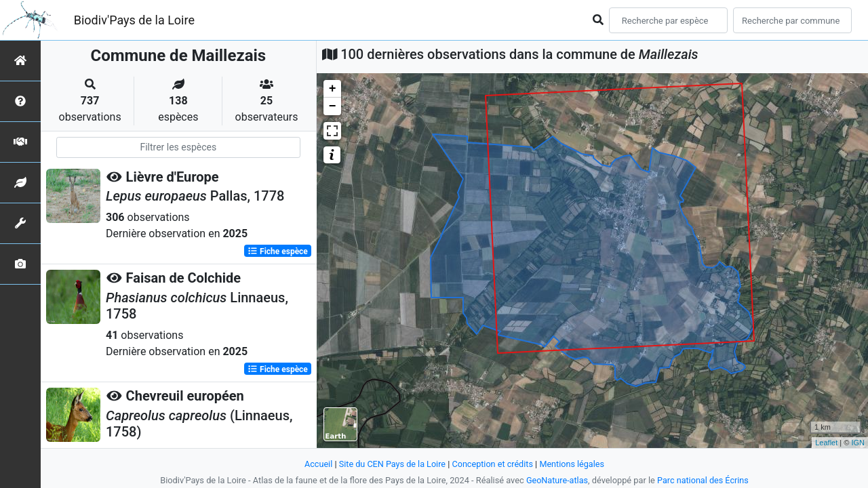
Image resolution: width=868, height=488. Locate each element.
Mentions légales (573, 464)
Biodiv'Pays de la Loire (134, 20)
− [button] (333, 106)
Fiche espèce (278, 251)
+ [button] (333, 89)
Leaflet (826, 443)
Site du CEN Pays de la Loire (391, 464)
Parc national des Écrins (704, 480)
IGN (858, 443)
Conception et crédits (493, 464)
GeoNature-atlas (556, 480)
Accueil (317, 464)
